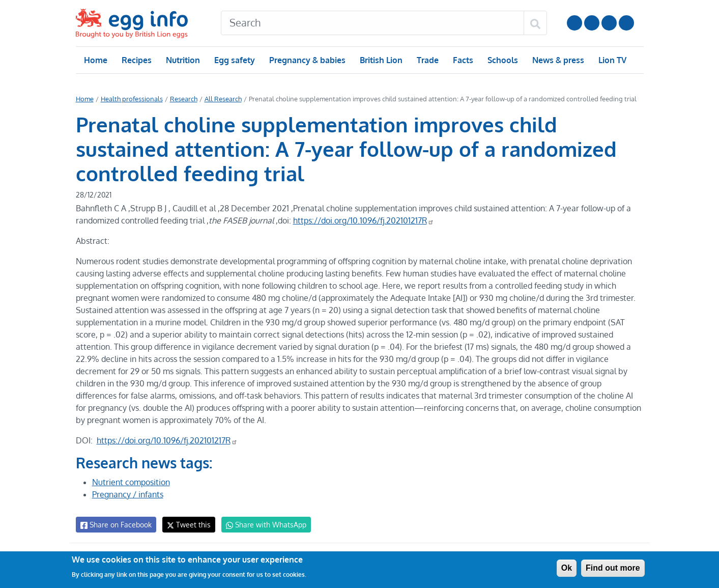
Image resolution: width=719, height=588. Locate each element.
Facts (462, 60)
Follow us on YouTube (574, 23)
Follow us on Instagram (592, 23)
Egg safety (234, 60)
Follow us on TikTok (626, 23)
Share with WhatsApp (261, 525)
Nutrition (182, 60)
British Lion (380, 60)
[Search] (372, 23)
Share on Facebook (115, 525)
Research (181, 99)
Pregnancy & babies (307, 60)
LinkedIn (609, 23)
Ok (567, 568)
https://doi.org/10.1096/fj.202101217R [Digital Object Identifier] (364, 220)
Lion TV (611, 60)
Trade (427, 60)
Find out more (613, 568)
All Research (220, 99)
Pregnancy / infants (128, 494)
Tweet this (186, 525)
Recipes (136, 60)
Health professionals (130, 99)
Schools (501, 60)
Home (95, 60)
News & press (557, 60)
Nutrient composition (131, 482)
